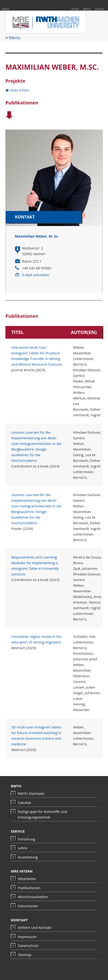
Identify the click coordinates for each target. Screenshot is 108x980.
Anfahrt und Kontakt (35, 927)
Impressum (27, 937)
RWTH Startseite (31, 793)
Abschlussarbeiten (33, 897)
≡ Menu (13, 38)
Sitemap (25, 955)
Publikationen (29, 888)
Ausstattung (28, 857)
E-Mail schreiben (36, 275)
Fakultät (24, 803)
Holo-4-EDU (20, 90)
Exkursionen (28, 906)
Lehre (23, 848)
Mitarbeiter (27, 879)
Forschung (26, 839)
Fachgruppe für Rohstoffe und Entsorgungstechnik (43, 814)
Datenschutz (28, 946)
